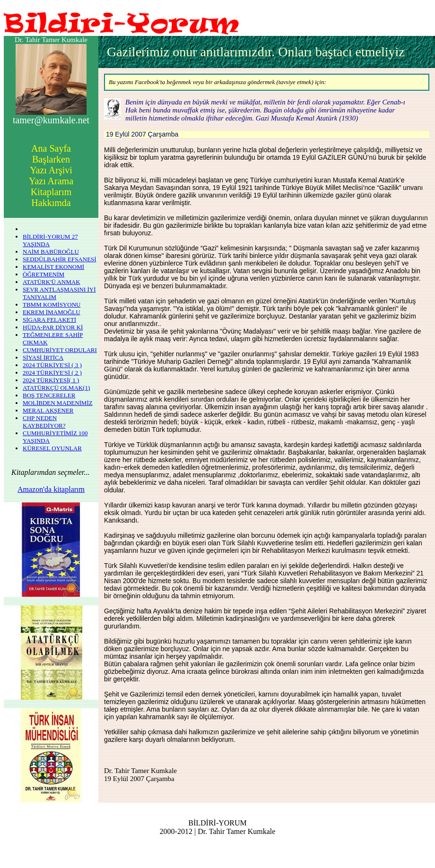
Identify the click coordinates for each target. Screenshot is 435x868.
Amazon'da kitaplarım (51, 489)
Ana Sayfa (51, 148)
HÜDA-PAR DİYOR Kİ (53, 327)
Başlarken (51, 159)
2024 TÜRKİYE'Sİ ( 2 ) (52, 373)
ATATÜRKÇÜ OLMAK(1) (56, 388)
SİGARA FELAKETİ (49, 320)
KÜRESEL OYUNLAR (52, 448)
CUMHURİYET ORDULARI (60, 350)
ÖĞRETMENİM (43, 274)
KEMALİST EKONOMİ (53, 267)
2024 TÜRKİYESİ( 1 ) (51, 380)
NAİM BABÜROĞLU (51, 252)
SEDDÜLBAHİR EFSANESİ (60, 259)
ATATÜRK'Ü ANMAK (52, 282)
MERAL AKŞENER (48, 410)
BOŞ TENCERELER (49, 395)
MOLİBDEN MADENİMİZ (58, 403)
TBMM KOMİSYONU (52, 305)
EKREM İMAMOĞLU (52, 312)
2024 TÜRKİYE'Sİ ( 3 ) (52, 365)
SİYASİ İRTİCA (43, 357)
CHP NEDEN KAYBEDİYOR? (44, 422)
